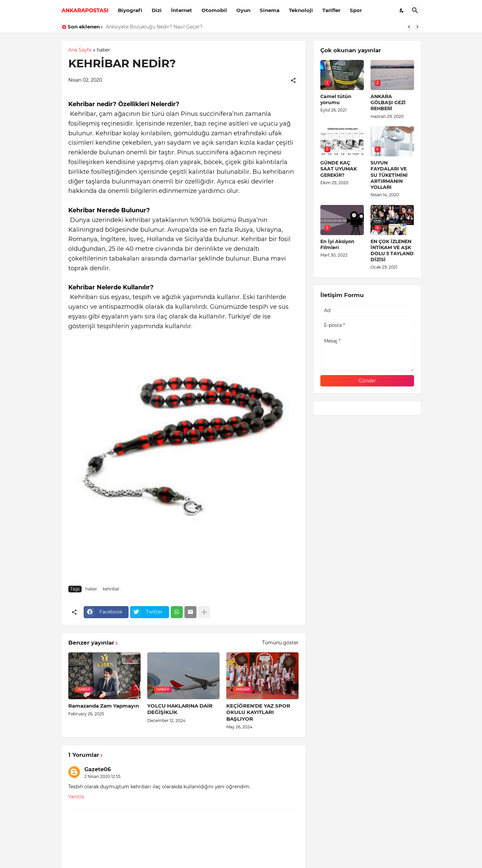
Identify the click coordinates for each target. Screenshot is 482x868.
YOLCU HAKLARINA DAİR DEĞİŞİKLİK (180, 709)
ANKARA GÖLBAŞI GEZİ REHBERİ (388, 102)
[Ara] (415, 10)
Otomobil (214, 10)
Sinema (270, 10)
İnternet (182, 10)
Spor (356, 10)
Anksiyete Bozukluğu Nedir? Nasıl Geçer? (154, 27)
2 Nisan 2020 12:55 (102, 776)
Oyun (243, 10)
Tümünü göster (280, 643)
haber (103, 50)
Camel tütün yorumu (336, 99)
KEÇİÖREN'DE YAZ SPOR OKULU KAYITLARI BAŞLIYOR (258, 712)
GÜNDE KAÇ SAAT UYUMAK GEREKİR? (339, 169)
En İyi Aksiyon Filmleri (337, 244)
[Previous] (409, 27)
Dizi (157, 10)
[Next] (417, 27)
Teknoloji (301, 10)
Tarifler (331, 10)
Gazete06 (98, 769)
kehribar (111, 589)
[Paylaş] (293, 80)
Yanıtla (76, 797)
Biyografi (130, 10)
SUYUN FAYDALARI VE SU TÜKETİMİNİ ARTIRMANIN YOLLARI (389, 175)
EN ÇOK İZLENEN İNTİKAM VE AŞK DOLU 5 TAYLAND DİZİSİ (392, 251)
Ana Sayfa (80, 50)
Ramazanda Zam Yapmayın (104, 706)
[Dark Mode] (402, 10)
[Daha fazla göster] (204, 612)
